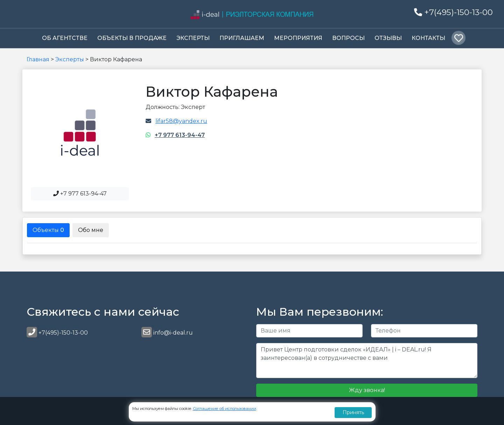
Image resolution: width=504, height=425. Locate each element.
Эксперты (193, 38)
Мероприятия (298, 38)
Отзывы (388, 38)
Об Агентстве (65, 38)
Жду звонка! (367, 390)
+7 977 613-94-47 (180, 135)
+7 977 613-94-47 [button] (80, 194)
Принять (353, 412)
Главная (38, 59)
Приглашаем (242, 38)
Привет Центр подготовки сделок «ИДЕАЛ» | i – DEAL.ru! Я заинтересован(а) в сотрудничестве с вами (367, 361)
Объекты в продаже (132, 38)
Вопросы (348, 38)
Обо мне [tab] (91, 230)
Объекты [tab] (48, 230)
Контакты (428, 38)
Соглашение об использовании (225, 409)
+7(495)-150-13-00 (453, 12)
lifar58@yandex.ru (181, 121)
